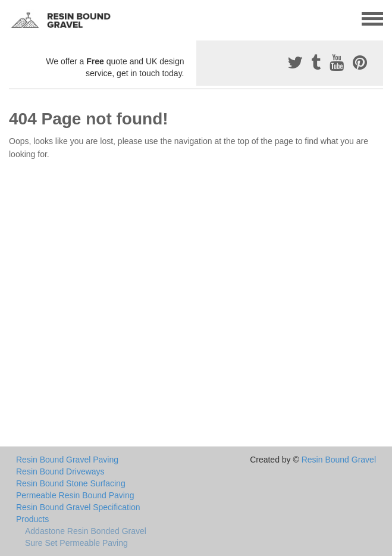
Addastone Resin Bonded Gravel (86, 531)
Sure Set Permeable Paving (76, 543)
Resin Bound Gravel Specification (78, 507)
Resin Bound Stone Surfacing (71, 483)
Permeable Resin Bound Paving (75, 495)
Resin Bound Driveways (60, 471)
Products (32, 519)
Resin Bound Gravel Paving (67, 460)
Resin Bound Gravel (339, 460)
